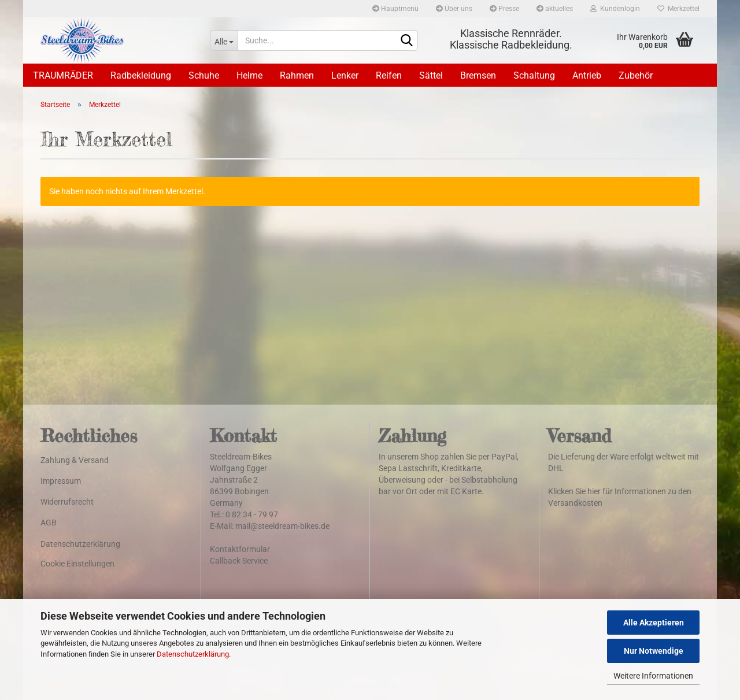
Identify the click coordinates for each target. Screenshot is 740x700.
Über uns (454, 9)
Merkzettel (678, 9)
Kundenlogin (615, 9)
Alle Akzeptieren (654, 623)
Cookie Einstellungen (77, 564)
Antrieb (587, 75)
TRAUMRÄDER (63, 75)
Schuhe (204, 75)
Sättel (431, 75)
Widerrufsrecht (67, 502)
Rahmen (297, 75)
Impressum (61, 481)
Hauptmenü (395, 9)
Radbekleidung (141, 75)
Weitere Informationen (653, 676)
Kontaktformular (240, 549)
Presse (504, 9)
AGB (49, 523)
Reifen (389, 75)
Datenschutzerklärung (193, 654)
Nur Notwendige (654, 651)
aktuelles (555, 9)
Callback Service (239, 561)
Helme (249, 75)
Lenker (345, 75)
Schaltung (534, 75)
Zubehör (636, 75)
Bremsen (478, 75)
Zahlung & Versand (75, 460)
